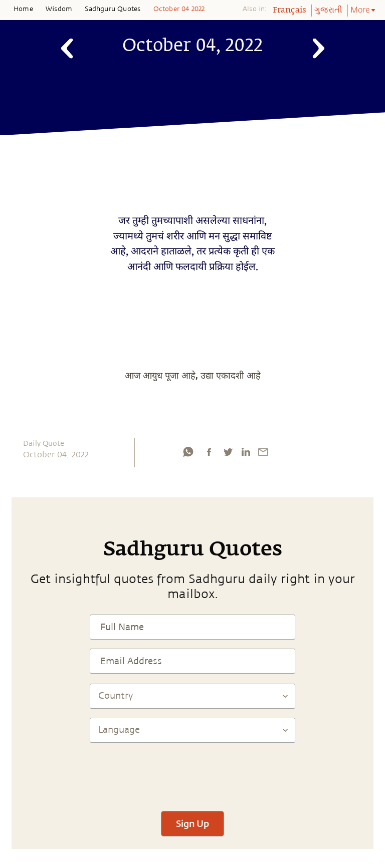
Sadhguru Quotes (113, 9)
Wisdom (59, 9)
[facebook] (209, 452)
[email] (263, 452)
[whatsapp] (188, 452)
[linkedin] (246, 452)
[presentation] (192, 772)
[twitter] (228, 452)
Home (23, 9)
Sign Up (192, 823)
